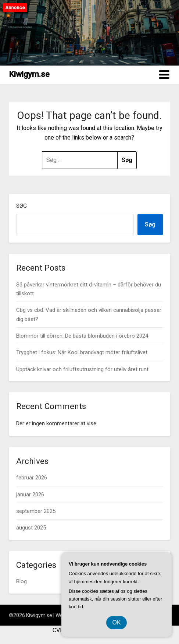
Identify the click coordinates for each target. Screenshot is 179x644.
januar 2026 (30, 495)
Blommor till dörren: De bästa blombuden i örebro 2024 (82, 336)
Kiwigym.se (29, 74)
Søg (22, 206)
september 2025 (36, 511)
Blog (22, 581)
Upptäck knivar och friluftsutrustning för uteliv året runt (82, 369)
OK (116, 622)
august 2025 (31, 528)
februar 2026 (32, 478)
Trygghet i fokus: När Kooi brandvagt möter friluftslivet (82, 352)
